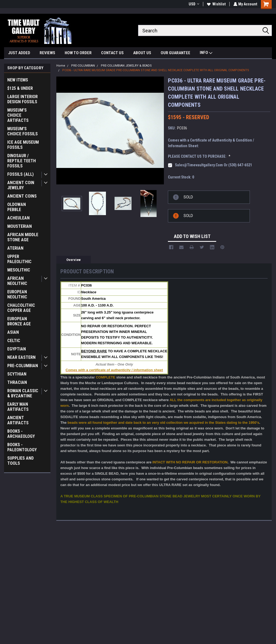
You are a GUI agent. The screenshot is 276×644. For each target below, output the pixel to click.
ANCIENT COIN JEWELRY (21, 185)
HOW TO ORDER (78, 53)
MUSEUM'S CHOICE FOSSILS (23, 131)
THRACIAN (17, 382)
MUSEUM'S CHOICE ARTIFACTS (18, 115)
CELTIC (14, 341)
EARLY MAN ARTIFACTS (18, 407)
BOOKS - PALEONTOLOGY (22, 447)
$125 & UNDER (20, 88)
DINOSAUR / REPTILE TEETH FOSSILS (22, 161)
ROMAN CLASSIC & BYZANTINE (23, 393)
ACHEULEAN (18, 218)
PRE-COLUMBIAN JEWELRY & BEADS (126, 66)
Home (61, 66)
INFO (206, 53)
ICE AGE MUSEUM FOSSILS (23, 145)
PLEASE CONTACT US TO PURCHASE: (199, 156)
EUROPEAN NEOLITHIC (17, 294)
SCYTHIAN (17, 374)
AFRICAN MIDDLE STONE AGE (23, 237)
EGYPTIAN (17, 349)
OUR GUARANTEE (175, 53)
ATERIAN (15, 248)
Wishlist (216, 4)
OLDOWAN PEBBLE (17, 207)
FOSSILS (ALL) (20, 174)
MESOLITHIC (19, 270)
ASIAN (13, 332)
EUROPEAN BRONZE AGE (19, 321)
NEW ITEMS (18, 80)
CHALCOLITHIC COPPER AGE (21, 308)
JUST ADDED (19, 53)
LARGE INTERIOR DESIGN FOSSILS (23, 99)
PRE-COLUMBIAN (23, 366)
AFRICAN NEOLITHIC (17, 281)
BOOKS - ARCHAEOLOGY (21, 434)
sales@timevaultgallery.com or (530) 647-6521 (213, 165)
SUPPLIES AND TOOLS (20, 461)
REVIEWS (47, 53)
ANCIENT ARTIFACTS (18, 420)
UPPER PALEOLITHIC (19, 259)
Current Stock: (181, 177)
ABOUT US (142, 53)
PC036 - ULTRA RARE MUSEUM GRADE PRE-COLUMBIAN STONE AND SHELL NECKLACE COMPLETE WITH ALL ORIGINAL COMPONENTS (156, 70)
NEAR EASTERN (21, 357)
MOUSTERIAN (20, 226)
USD (193, 4)
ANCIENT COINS (22, 196)
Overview (73, 260)
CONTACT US (112, 53)
